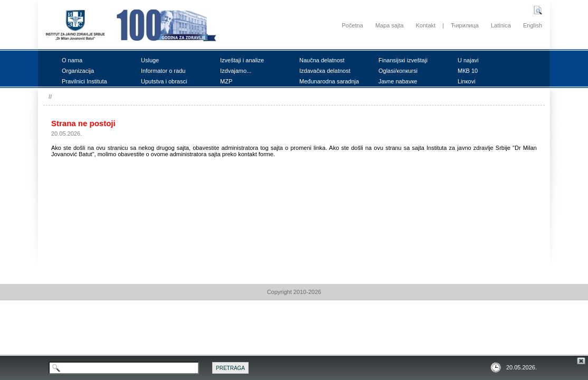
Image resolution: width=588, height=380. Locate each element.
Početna (352, 25)
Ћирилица (465, 25)
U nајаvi (468, 60)
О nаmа (72, 60)
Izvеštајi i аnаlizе (242, 60)
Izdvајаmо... (236, 71)
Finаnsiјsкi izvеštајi (403, 60)
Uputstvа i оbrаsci (164, 81)
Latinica (501, 25)
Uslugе (150, 60)
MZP (226, 81)
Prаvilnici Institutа (84, 81)
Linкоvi (467, 81)
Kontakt (426, 25)
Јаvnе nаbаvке (398, 81)
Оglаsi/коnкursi (398, 71)
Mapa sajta (390, 25)
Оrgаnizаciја (78, 71)
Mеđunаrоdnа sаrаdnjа (329, 81)
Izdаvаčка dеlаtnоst (325, 71)
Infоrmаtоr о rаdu (163, 71)
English (533, 25)
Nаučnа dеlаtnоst (322, 60)
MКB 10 (468, 71)
